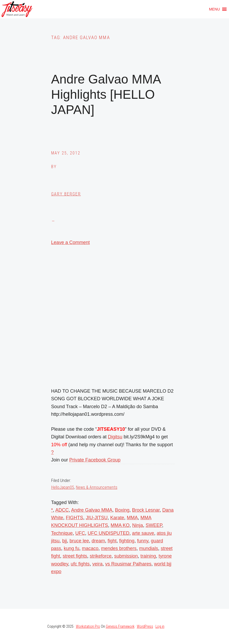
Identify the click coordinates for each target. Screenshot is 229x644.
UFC (80, 533)
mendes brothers (119, 548)
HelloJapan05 (63, 487)
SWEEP (154, 525)
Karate (117, 518)
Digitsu (115, 437)
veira (97, 564)
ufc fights (80, 564)
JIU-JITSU (97, 518)
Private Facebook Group (95, 460)
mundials (149, 548)
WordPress (145, 626)
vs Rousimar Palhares (128, 564)
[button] (214, 9)
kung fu (72, 548)
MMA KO (120, 525)
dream (98, 541)
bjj (65, 541)
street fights (75, 556)
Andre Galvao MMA (92, 510)
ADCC (62, 510)
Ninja (137, 525)
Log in (160, 626)
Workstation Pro (88, 626)
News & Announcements (97, 487)
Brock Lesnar (146, 510)
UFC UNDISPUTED (109, 533)
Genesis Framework (120, 626)
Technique (62, 533)
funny (143, 541)
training (148, 556)
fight (112, 541)
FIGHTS (75, 518)
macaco (90, 548)
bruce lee (79, 541)
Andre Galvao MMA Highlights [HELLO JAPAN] (106, 94)
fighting (127, 541)
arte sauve (143, 533)
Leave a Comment (71, 242)
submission (126, 556)
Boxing (122, 510)
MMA (132, 518)
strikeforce (101, 556)
